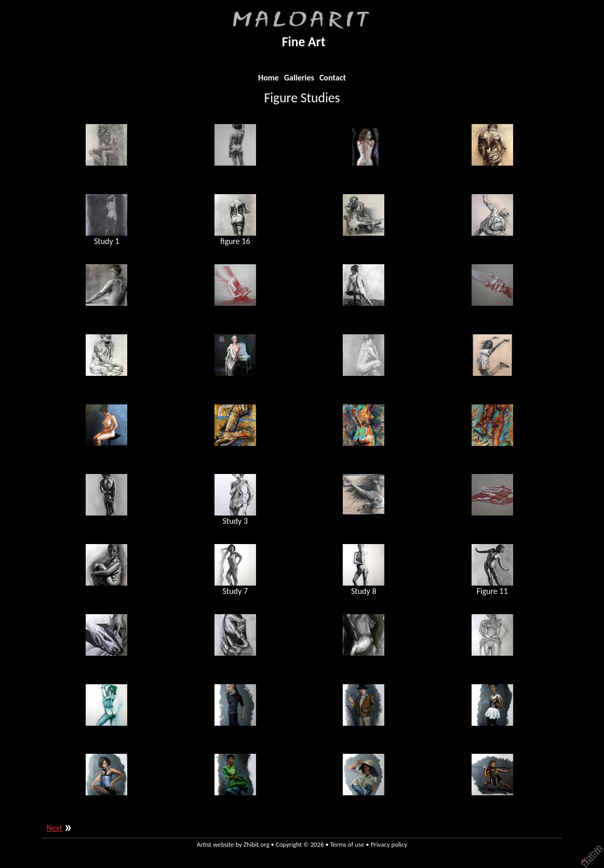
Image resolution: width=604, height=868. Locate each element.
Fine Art (304, 42)
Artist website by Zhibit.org (233, 844)
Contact (333, 78)
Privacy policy (389, 844)
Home (269, 78)
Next (55, 828)
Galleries (299, 78)
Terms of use (347, 844)
